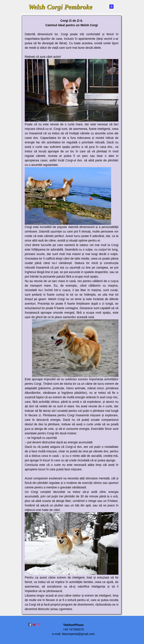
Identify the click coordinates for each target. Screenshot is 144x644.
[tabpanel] (72, 315)
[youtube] (34, 625)
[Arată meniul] (111, 7)
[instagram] (38, 625)
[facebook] (30, 625)
